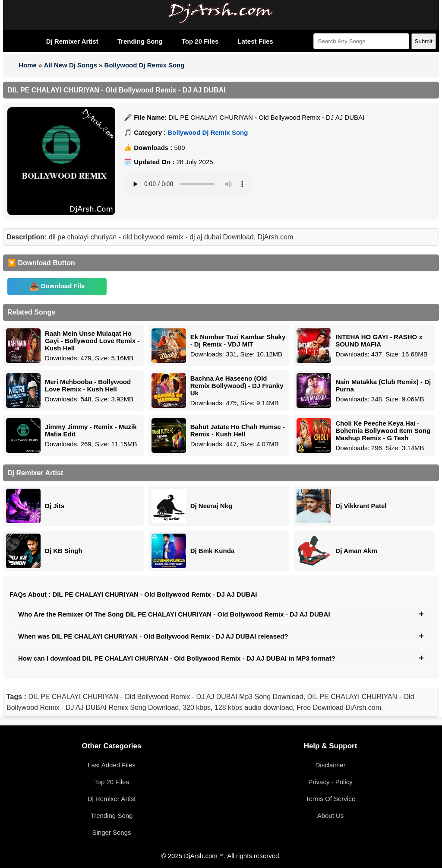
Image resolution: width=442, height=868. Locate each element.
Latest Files (255, 41)
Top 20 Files (200, 41)
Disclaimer (330, 765)
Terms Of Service (330, 799)
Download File (63, 286)
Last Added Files (112, 765)
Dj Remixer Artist (72, 41)
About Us (331, 816)
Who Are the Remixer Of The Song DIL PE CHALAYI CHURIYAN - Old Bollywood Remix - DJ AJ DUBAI (174, 614)
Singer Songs (111, 832)
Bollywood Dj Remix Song (145, 65)
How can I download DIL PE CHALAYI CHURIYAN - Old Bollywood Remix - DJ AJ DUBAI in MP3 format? (177, 658)
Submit (424, 41)
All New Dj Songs (71, 65)
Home (28, 65)
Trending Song (140, 41)
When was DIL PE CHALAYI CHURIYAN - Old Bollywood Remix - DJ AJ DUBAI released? (153, 636)
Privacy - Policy (330, 782)
